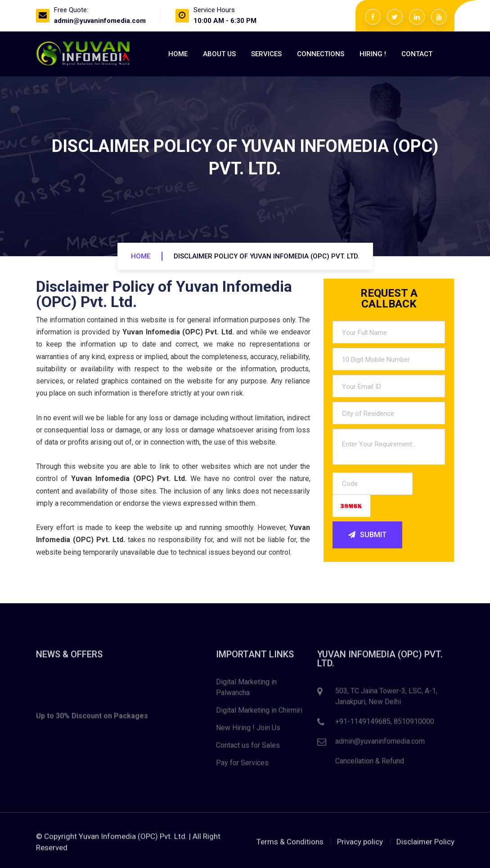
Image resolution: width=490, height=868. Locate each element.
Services (266, 54)
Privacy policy (360, 844)
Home (178, 54)
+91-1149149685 (363, 724)
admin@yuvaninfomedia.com (100, 21)
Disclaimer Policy (425, 844)
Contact (417, 54)
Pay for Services (242, 765)
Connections (321, 54)
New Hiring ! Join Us (248, 730)
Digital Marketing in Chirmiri (259, 713)
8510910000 (414, 724)
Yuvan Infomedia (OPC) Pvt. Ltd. (133, 838)
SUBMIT (367, 535)
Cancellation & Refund (370, 763)
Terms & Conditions (290, 844)
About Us (219, 54)
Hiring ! (373, 54)
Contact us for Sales (248, 748)
